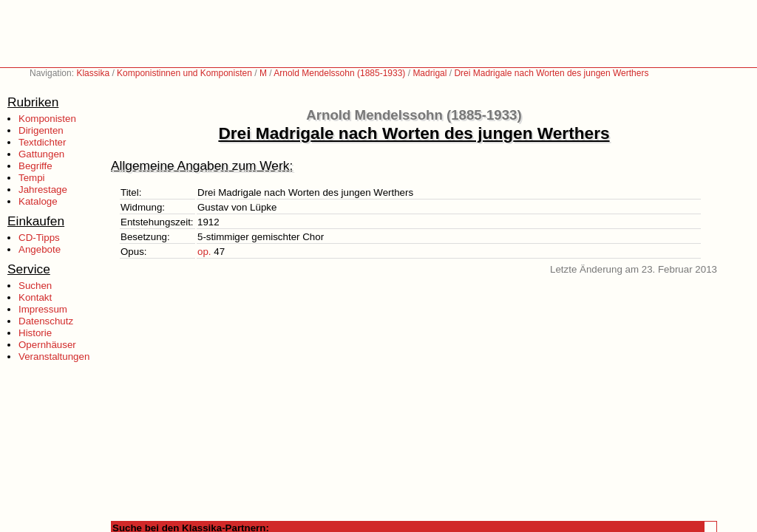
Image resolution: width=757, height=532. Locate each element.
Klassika (93, 73)
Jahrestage (43, 190)
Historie (35, 333)
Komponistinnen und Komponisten (184, 73)
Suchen (35, 286)
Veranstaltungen (54, 357)
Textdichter (42, 142)
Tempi (32, 178)
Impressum (43, 309)
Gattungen (41, 154)
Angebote (40, 249)
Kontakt (35, 297)
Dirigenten (41, 130)
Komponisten (47, 119)
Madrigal (430, 73)
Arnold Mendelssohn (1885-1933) (339, 73)
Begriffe (35, 166)
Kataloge (38, 201)
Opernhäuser (47, 345)
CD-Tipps (39, 238)
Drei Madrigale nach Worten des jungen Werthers (551, 73)
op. (204, 252)
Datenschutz (46, 321)
